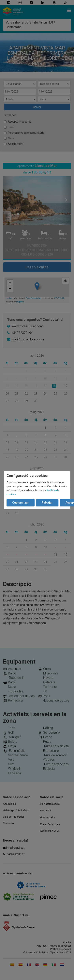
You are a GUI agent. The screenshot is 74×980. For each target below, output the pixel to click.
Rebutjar (47, 503)
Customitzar (21, 503)
